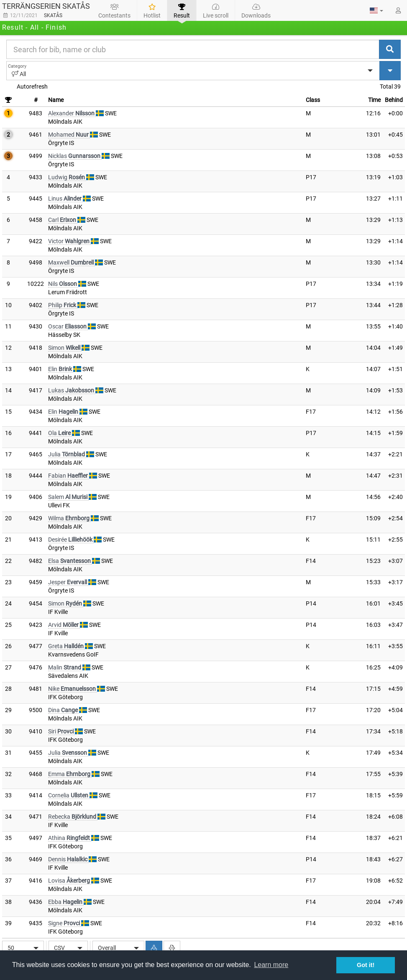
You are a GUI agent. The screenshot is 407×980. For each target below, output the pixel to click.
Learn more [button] (271, 965)
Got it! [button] (366, 965)
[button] (376, 10)
